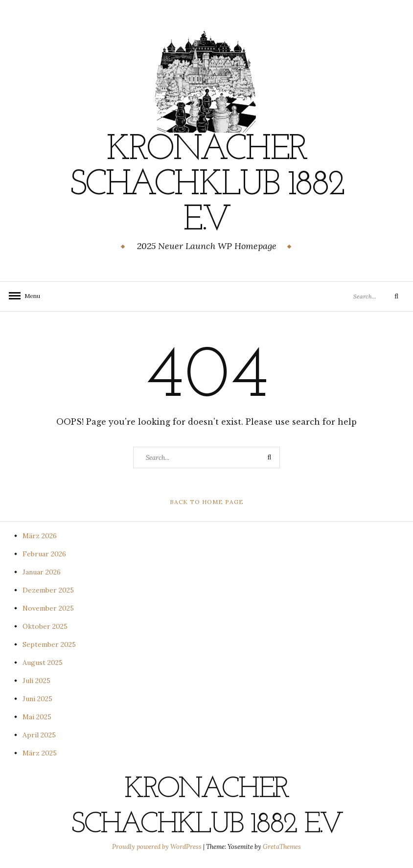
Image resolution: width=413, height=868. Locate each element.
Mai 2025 (37, 717)
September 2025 (49, 644)
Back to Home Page (207, 502)
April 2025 (39, 735)
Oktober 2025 (45, 626)
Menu (29, 296)
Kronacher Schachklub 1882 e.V (207, 185)
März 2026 (40, 536)
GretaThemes (282, 847)
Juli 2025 (36, 681)
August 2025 (43, 662)
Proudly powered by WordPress (158, 847)
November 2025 (48, 608)
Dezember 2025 (48, 590)
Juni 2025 (37, 699)
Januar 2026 (42, 572)
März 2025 (40, 753)
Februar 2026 (44, 554)
